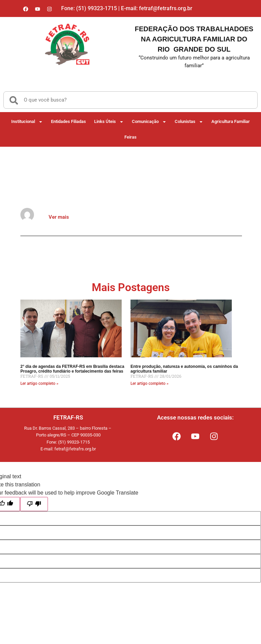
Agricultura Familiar (231, 121)
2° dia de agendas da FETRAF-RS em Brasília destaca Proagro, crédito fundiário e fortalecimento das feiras (72, 369)
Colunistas (189, 121)
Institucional (27, 121)
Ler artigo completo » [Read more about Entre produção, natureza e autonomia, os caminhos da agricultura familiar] (150, 383)
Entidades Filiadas (68, 121)
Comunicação (149, 121)
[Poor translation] (34, 504)
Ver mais (59, 217)
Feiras (130, 137)
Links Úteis (109, 121)
